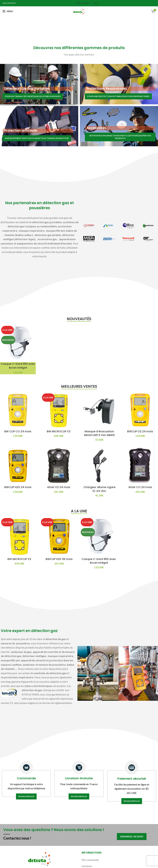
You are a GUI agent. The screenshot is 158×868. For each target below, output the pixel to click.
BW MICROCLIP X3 (59, 431)
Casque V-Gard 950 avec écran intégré (18, 366)
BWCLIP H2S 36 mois (59, 559)
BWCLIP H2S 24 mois (18, 487)
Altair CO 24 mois (140, 487)
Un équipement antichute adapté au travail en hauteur (37, 138)
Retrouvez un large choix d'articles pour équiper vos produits (120, 137)
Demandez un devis (132, 837)
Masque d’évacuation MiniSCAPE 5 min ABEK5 (99, 433)
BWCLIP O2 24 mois (140, 431)
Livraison (87, 866)
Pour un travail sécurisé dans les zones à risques (33, 96)
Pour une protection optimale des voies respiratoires (118, 96)
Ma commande (90, 860)
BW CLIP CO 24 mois (18, 431)
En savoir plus (26, 796)
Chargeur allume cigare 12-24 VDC (99, 489)
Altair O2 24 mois (59, 487)
